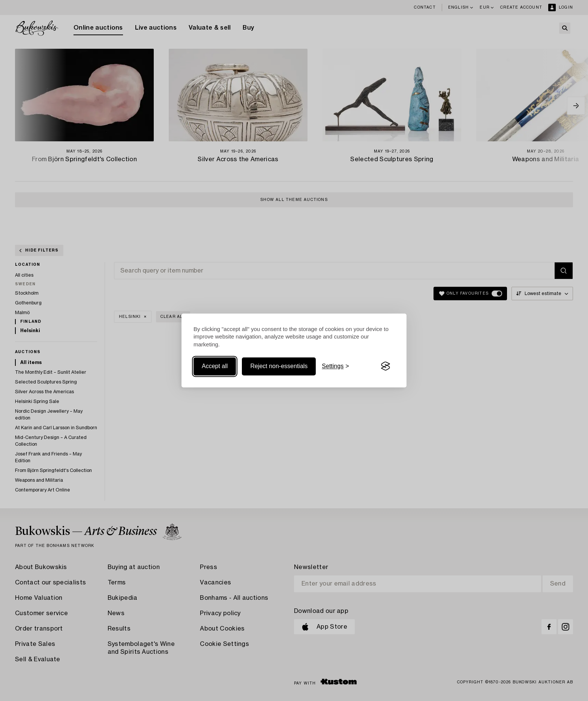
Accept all (215, 366)
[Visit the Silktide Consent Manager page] (385, 366)
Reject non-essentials (279, 366)
